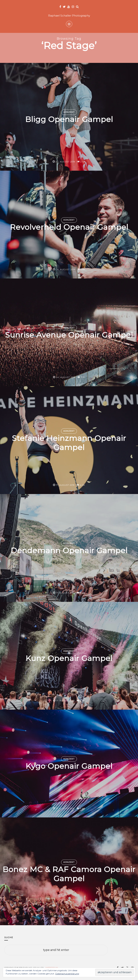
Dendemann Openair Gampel (69, 551)
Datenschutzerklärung (67, 974)
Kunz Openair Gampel (69, 658)
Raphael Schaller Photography (69, 16)
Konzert (69, 112)
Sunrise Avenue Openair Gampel (69, 335)
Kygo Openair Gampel (69, 766)
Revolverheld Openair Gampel (69, 227)
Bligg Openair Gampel (69, 119)
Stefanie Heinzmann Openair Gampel (69, 443)
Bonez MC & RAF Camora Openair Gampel (69, 874)
